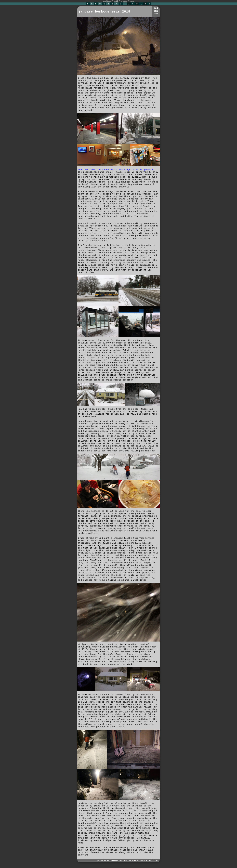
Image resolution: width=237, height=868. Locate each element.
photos (124, 1)
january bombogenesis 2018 (104, 12)
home (132, 1)
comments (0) (145, 861)
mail (116, 1)
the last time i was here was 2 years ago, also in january (115, 170)
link (156, 861)
